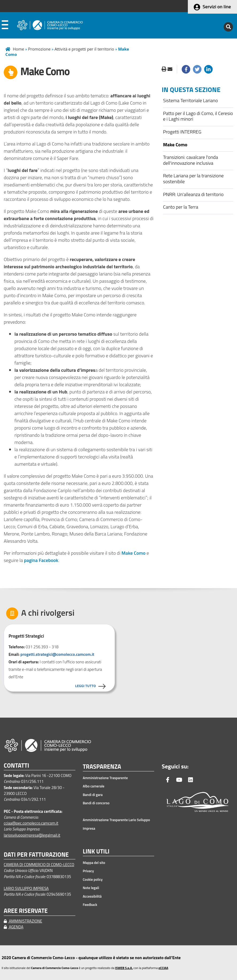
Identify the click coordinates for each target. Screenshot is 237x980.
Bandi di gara (93, 795)
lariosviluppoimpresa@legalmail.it (32, 835)
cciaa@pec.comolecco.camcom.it (31, 823)
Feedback (90, 905)
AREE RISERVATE (26, 911)
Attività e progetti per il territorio (84, 49)
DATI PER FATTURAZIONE (36, 855)
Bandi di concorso (96, 803)
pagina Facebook (41, 560)
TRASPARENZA (102, 767)
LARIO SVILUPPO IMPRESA (26, 888)
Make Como (134, 553)
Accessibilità (92, 896)
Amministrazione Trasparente (105, 778)
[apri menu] (5, 26)
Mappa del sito (94, 863)
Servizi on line (217, 7)
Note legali (91, 888)
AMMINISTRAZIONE (23, 921)
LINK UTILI (96, 852)
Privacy (88, 871)
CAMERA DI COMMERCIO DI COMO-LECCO (39, 865)
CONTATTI (16, 766)
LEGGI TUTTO (85, 686)
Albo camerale (94, 786)
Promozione (39, 49)
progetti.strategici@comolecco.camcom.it (57, 654)
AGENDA (14, 927)
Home (18, 49)
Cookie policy (93, 879)
